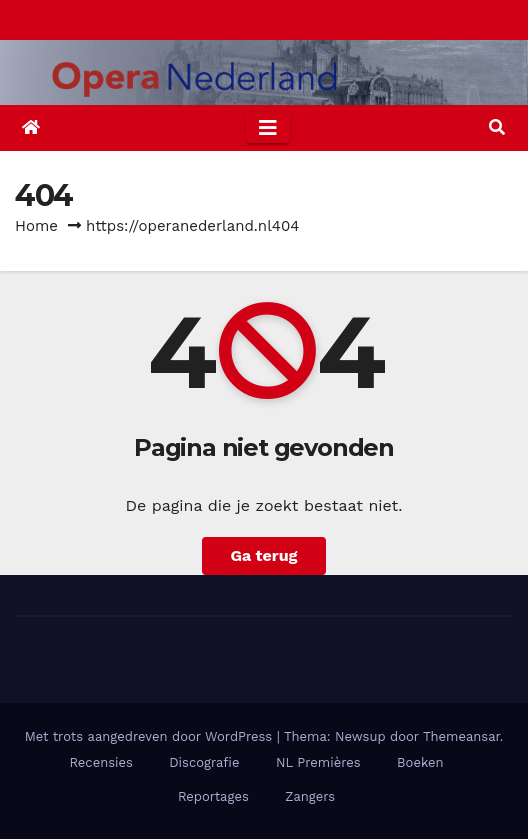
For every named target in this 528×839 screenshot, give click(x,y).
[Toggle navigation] (268, 128)
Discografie (204, 762)
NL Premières (318, 762)
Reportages (213, 796)
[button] (497, 127)
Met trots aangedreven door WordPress (151, 736)
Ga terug (263, 555)
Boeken (420, 762)
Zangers (310, 796)
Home (36, 226)
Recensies (100, 762)
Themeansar (461, 736)
